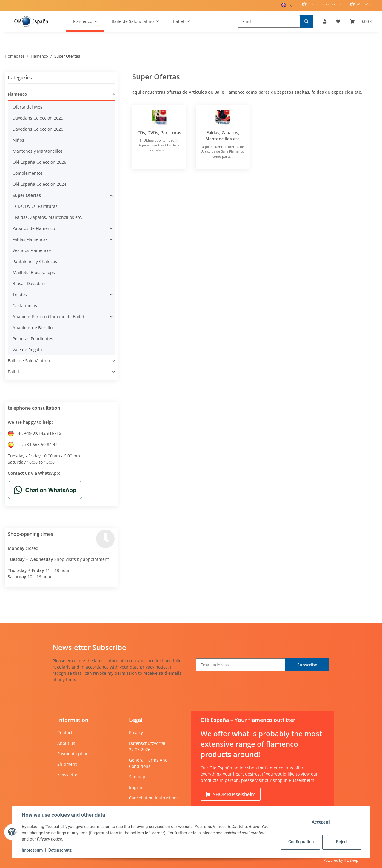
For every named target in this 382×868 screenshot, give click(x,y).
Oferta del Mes (27, 107)
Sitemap (137, 777)
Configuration (301, 842)
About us (66, 743)
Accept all (321, 822)
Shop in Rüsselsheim (324, 4)
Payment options (74, 754)
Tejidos (20, 294)
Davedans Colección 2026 (38, 129)
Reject (342, 842)
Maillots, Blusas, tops (34, 272)
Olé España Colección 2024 (39, 184)
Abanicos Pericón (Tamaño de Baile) (48, 317)
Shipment (67, 764)
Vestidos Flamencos (32, 250)
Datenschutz (60, 850)
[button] (325, 21)
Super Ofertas (27, 195)
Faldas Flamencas (30, 239)
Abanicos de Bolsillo (33, 328)
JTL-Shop (351, 860)
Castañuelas (25, 305)
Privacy (136, 732)
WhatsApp (364, 4)
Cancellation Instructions (154, 798)
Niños (18, 140)
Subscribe (307, 665)
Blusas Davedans (30, 283)
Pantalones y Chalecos (35, 261)
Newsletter (68, 775)
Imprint (136, 787)
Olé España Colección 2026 (39, 162)
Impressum (32, 850)
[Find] (269, 21)
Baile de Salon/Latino (29, 361)
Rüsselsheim (231, 794)
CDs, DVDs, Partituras (159, 133)
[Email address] (240, 665)
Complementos (28, 173)
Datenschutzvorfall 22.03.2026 (148, 746)
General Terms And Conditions (148, 763)
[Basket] (361, 21)
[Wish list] (338, 21)
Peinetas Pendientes (33, 339)
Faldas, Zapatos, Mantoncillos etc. (49, 217)
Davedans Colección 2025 (38, 118)
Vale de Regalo (27, 350)
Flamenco (17, 94)
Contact (65, 732)
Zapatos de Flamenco (34, 228)
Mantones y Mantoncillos (38, 151)
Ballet (13, 372)
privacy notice (154, 667)
